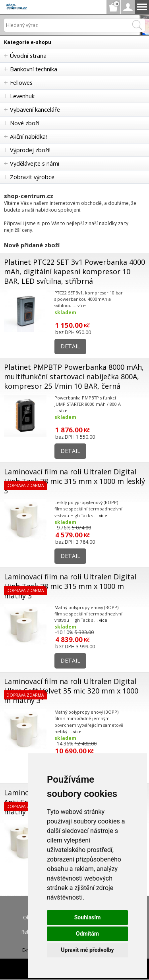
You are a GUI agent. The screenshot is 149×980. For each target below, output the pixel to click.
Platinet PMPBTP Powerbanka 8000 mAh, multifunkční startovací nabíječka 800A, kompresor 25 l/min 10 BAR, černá (74, 376)
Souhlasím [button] (88, 917)
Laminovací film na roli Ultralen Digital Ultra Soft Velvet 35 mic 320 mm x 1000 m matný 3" (71, 691)
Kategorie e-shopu (28, 42)
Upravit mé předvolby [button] (87, 950)
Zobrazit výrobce (32, 177)
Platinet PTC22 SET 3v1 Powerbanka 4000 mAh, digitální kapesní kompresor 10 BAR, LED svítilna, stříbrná (74, 271)
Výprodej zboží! (30, 150)
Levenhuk (22, 96)
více (82, 305)
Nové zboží (25, 123)
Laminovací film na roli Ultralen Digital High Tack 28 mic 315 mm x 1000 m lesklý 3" (74, 481)
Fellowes (21, 83)
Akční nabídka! (28, 137)
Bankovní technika (34, 69)
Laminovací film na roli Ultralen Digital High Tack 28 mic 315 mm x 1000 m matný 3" (70, 586)
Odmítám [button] (87, 934)
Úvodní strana (28, 56)
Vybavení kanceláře (35, 110)
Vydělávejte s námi (35, 163)
